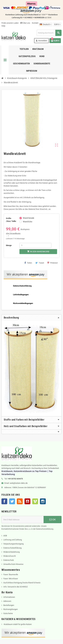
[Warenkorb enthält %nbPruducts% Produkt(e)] (55, 41)
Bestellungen (9, 605)
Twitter (12, 501)
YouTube (27, 501)
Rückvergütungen (11, 609)
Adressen (7, 601)
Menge (9, 245)
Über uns (25, 23)
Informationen (9, 597)
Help (3, 26)
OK (53, 520)
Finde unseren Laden (10, 23)
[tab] (32, 318)
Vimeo (35, 501)
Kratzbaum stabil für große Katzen (17, 624)
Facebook (4, 501)
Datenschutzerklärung (12, 548)
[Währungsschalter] (57, 24)
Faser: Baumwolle (11, 574)
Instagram (43, 501)
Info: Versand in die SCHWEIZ (16, 587)
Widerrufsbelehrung (11, 552)
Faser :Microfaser (11, 579)
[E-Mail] (22, 520)
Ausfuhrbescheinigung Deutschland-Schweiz (22, 583)
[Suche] (49, 33)
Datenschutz (9, 560)
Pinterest (53, 263)
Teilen (28, 263)
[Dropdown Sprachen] (45, 24)
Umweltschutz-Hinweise (13, 564)
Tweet (40, 263)
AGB (5, 536)
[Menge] (35, 245)
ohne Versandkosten (13, 233)
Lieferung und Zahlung (13, 540)
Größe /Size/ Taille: (11, 220)
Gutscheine (8, 613)
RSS (20, 501)
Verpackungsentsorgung (13, 544)
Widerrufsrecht (10, 556)
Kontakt (35, 23)
